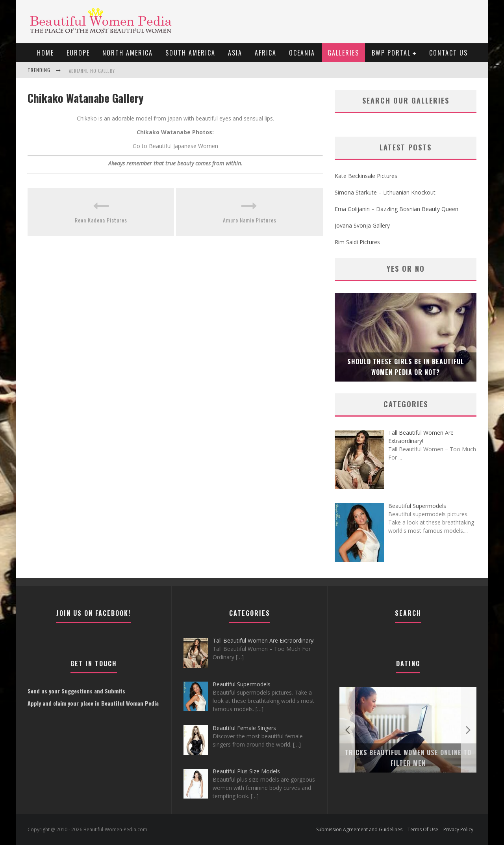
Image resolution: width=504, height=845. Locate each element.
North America (128, 53)
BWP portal (391, 53)
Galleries (343, 53)
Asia (235, 53)
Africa (266, 53)
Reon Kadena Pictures (101, 220)
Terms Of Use (423, 829)
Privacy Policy (458, 829)
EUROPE (78, 53)
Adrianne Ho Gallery (92, 71)
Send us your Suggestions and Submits (76, 691)
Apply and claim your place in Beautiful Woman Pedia (93, 703)
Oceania (302, 53)
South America (190, 53)
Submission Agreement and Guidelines (359, 829)
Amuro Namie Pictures (250, 220)
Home (45, 53)
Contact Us (448, 53)
